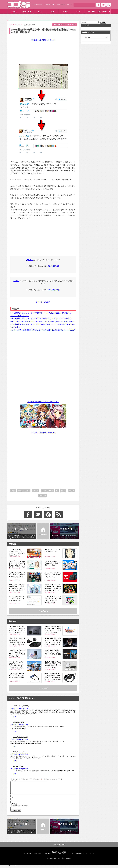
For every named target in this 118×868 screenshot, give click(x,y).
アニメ (78, 12)
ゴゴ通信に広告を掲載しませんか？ (43, 40)
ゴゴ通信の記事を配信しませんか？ (39, 856)
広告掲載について (49, 5)
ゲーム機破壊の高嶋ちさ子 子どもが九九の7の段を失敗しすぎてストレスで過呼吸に (41, 319)
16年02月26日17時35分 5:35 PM (19, 769)
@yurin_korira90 (19, 766)
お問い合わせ (61, 5)
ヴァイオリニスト (24, 491)
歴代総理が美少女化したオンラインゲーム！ (43, 402)
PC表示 (55, 854)
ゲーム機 (36, 491)
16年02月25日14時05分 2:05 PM (19, 708)
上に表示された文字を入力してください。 (20, 808)
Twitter (13, 491)
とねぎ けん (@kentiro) (21, 706)
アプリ (40, 12)
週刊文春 (71, 491)
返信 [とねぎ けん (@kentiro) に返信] (15, 717)
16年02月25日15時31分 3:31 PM (19, 725)
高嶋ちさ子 (42, 496)
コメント (13, 781)
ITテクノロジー (27, 12)
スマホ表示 (62, 854)
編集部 (28, 25)
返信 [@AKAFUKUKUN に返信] (15, 761)
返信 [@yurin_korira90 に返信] (15, 774)
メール (12, 800)
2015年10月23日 (54, 266)
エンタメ (14, 12)
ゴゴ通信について (37, 5)
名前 (11, 797)
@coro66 (30, 260)
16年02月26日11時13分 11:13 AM (19, 754)
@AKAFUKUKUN (19, 752)
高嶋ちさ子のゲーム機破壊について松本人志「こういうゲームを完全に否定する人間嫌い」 (43, 321)
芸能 (53, 12)
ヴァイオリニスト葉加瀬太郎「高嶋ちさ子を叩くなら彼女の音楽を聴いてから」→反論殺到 (43, 330)
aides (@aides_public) (21, 737)
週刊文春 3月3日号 (43, 303)
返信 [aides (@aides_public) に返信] (15, 746)
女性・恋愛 (91, 12)
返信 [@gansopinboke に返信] (15, 731)
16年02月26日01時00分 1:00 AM (19, 740)
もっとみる (43, 611)
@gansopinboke (19, 722)
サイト (12, 803)
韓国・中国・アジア (104, 12)
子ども (63, 491)
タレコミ (69, 5)
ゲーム (65, 12)
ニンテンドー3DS (47, 491)
